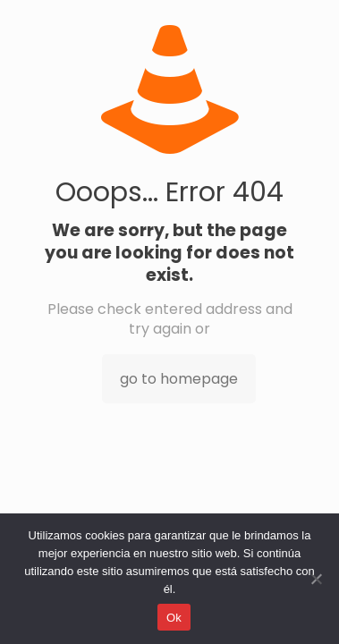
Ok (174, 618)
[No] (317, 579)
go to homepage (179, 379)
